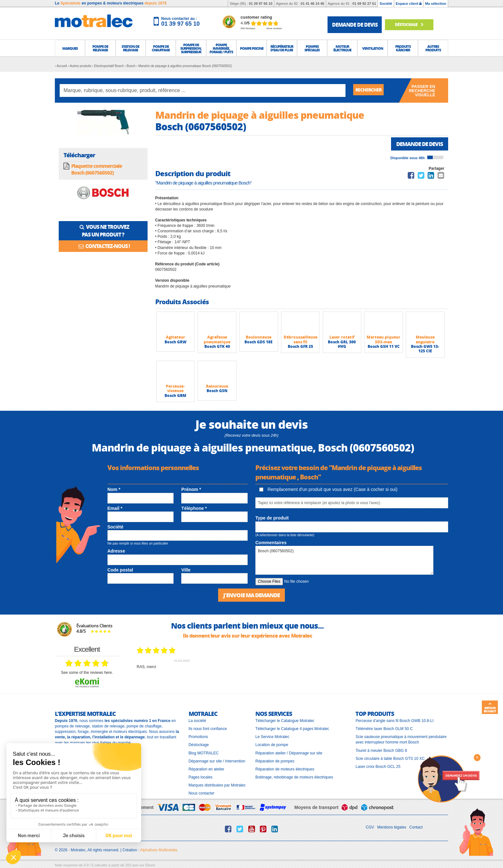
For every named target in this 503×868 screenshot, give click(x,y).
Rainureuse (217, 387)
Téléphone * (194, 509)
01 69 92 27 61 (364, 4)
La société (197, 721)
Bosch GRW (175, 343)
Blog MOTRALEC (204, 753)
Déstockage (413, 25)
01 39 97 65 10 (261, 4)
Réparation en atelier (206, 769)
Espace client (409, 4)
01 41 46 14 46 (312, 4)
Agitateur (175, 338)
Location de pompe (272, 745)
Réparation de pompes (275, 761)
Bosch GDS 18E (259, 343)
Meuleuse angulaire (425, 340)
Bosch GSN (217, 391)
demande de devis (355, 25)
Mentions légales (392, 828)
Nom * (114, 490)
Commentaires (271, 543)
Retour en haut (490, 708)
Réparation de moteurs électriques (285, 769)
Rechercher (371, 90)
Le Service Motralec (272, 737)
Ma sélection (436, 4)
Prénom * (191, 490)
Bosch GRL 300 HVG (342, 345)
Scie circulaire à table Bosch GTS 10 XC (390, 759)
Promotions (198, 737)
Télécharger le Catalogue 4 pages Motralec (292, 729)
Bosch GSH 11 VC (384, 347)
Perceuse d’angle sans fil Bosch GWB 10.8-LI (394, 721)
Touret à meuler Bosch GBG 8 (381, 751)
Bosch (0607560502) (344, 561)
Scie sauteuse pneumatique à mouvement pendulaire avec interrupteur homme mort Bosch (401, 740)
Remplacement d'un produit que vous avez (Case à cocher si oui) (328, 490)
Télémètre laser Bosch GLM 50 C (384, 729)
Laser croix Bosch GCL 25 (378, 767)
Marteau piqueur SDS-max (384, 340)
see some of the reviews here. (87, 673)
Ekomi (150, 865)
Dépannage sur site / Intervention (217, 761)
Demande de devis (418, 144)
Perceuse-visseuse (175, 389)
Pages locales (201, 778)
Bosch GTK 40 (217, 347)
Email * (115, 509)
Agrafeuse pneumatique (217, 340)
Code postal (120, 571)
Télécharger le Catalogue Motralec (285, 721)
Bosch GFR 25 (300, 347)
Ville (186, 571)
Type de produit (272, 519)
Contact (416, 828)
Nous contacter (202, 794)
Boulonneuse (259, 338)
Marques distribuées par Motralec (217, 786)
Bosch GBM (175, 396)
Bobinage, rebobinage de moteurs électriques (294, 778)
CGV (370, 828)
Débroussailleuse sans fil (300, 340)
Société (386, 4)
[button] (70, 48)
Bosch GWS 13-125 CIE (425, 349)
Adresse (116, 552)
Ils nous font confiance (208, 729)
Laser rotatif (342, 338)
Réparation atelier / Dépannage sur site (289, 753)
